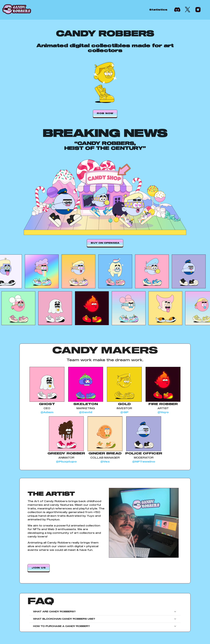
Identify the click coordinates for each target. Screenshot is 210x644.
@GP (124, 412)
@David (86, 412)
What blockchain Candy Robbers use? (105, 619)
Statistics (158, 10)
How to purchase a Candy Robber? (105, 626)
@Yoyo (163, 412)
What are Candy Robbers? (105, 612)
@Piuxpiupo (66, 462)
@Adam (47, 412)
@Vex (105, 462)
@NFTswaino (144, 462)
